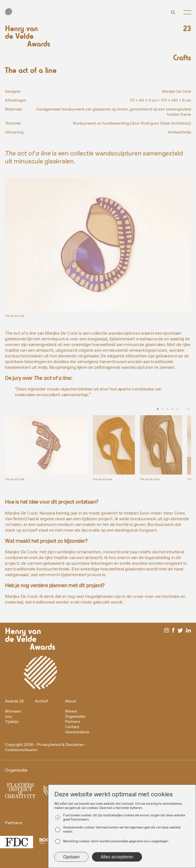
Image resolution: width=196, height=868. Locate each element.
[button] (186, 12)
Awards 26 (14, 701)
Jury (9, 717)
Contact (72, 727)
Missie (71, 711)
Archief (42, 701)
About (71, 701)
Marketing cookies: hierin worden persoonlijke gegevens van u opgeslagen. (116, 841)
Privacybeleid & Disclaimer (61, 745)
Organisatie (75, 717)
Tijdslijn (12, 722)
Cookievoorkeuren (21, 750)
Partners (73, 722)
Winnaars (13, 711)
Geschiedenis (77, 732)
